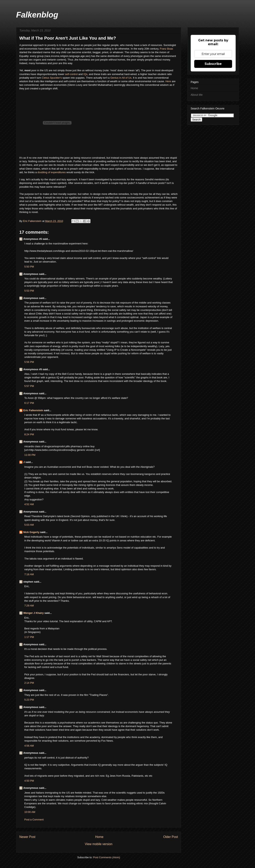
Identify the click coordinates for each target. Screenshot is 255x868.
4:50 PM (29, 781)
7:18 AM (29, 574)
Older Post (171, 837)
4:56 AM (29, 746)
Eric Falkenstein (33, 410)
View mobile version (99, 844)
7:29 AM (29, 606)
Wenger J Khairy (33, 613)
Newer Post (27, 837)
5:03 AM (29, 525)
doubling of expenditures (52, 172)
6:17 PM (29, 403)
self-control (71, 74)
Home (99, 837)
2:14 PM (29, 683)
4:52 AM (29, 504)
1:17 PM (29, 637)
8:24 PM (29, 434)
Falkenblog (37, 15)
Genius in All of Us (121, 78)
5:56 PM (29, 362)
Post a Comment (34, 820)
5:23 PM (29, 700)
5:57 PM (29, 386)
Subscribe (213, 64)
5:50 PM (29, 267)
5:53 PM (29, 291)
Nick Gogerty (31, 532)
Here (169, 81)
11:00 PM (30, 455)
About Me (197, 95)
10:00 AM (30, 812)
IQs (85, 74)
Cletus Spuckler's (52, 78)
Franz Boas (166, 49)
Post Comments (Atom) (106, 857)
